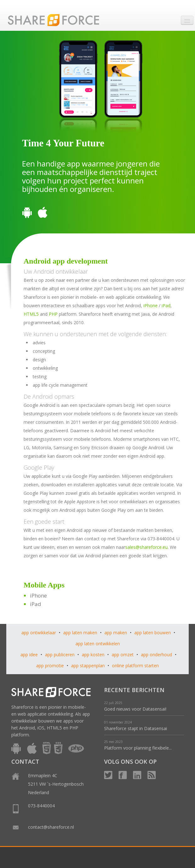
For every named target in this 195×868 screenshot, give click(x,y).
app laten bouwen (153, 633)
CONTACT (25, 762)
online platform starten (135, 666)
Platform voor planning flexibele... (138, 748)
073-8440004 (41, 806)
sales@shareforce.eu (146, 547)
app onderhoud (156, 655)
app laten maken (80, 633)
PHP (53, 314)
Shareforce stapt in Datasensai (136, 728)
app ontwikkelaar (39, 633)
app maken (116, 633)
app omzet (123, 655)
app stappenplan (88, 666)
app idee (29, 655)
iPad (166, 306)
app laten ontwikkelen (98, 644)
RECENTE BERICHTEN (134, 690)
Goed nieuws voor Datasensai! (135, 709)
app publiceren (60, 655)
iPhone (150, 306)
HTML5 (31, 314)
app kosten (93, 655)
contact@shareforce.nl (51, 827)
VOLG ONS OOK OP (130, 762)
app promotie (50, 666)
